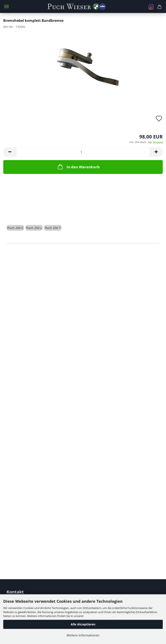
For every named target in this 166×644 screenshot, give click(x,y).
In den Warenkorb (78, 167)
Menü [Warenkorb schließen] (7, 6)
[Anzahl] (83, 152)
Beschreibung (23, 212)
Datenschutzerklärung (99, 616)
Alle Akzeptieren (83, 624)
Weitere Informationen (83, 635)
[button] (10, 152)
